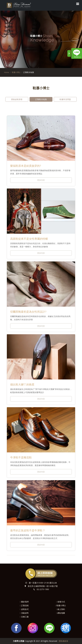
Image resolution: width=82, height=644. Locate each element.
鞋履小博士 (16, 72)
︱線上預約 (60, 609)
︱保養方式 (60, 602)
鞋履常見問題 (65, 99)
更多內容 (41, 180)
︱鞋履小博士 (60, 605)
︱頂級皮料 (24, 613)
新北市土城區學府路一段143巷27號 (43, 586)
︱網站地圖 (60, 613)
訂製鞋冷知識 (41, 99)
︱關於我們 (24, 602)
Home (7, 72)
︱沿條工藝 (24, 617)
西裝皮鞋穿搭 (17, 99)
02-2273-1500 (43, 589)
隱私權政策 (63, 641)
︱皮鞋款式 (24, 609)
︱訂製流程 (24, 605)
